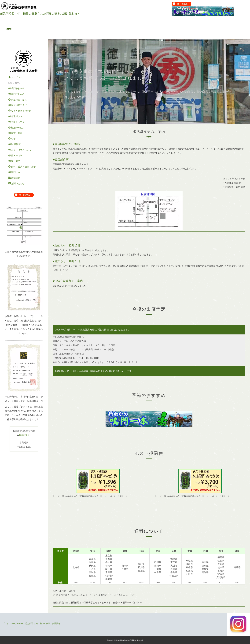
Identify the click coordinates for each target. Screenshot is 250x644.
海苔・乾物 (15, 133)
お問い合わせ (17, 183)
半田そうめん (17, 122)
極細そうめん (17, 128)
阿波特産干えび (18, 105)
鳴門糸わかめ (17, 88)
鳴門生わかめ (17, 94)
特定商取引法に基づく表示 (38, 623)
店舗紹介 (14, 178)
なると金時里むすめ (20, 111)
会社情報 (56, 623)
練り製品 (14, 161)
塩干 (12, 139)
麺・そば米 (15, 155)
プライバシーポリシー (13, 623)
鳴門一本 (14, 172)
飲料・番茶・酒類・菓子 (22, 167)
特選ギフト (15, 116)
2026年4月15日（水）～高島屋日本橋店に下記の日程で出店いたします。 (94, 371)
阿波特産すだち (18, 100)
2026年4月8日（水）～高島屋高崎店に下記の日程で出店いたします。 (93, 330)
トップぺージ (17, 77)
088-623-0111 (26, 435)
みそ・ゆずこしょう (20, 150)
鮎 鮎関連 (15, 144)
